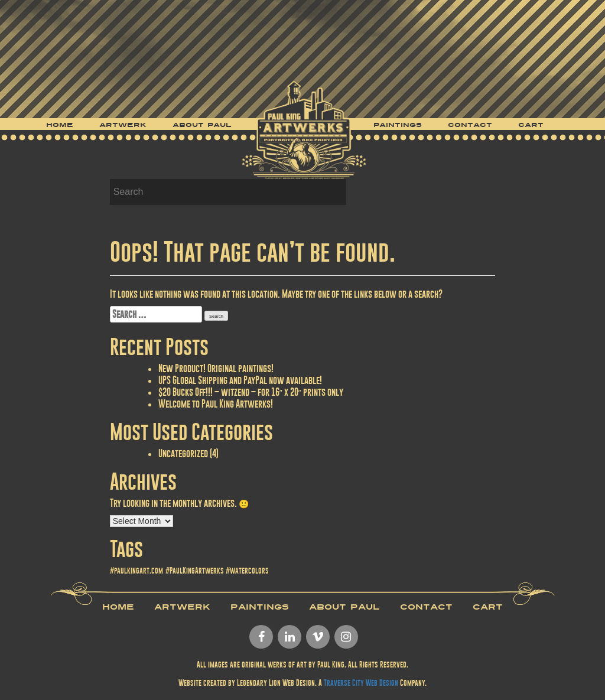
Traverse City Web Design (361, 683)
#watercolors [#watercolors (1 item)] (247, 571)
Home (60, 125)
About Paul (202, 125)
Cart (531, 125)
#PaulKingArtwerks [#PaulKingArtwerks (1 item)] (195, 571)
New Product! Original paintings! (216, 368)
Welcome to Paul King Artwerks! (216, 404)
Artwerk (123, 125)
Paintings (398, 125)
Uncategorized (183, 453)
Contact (470, 125)
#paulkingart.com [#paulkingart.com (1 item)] (136, 571)
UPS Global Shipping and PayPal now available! (240, 380)
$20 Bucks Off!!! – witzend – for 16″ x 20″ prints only (251, 392)
